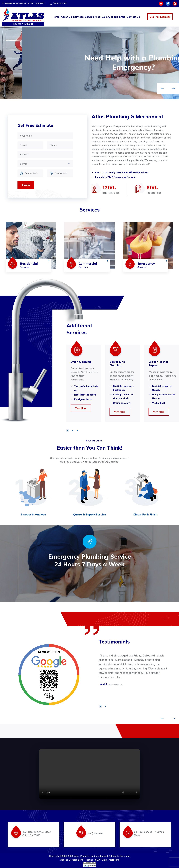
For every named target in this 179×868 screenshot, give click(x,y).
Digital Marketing (111, 860)
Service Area (93, 17)
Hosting (89, 860)
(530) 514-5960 (58, 3)
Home (56, 17)
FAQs (122, 17)
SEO (97, 860)
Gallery (106, 17)
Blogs (115, 17)
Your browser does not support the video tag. (89, 774)
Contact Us (133, 17)
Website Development (71, 860)
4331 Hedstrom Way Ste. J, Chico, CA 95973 (24, 3)
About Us (66, 17)
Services (78, 17)
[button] (68, 431)
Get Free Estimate (160, 17)
